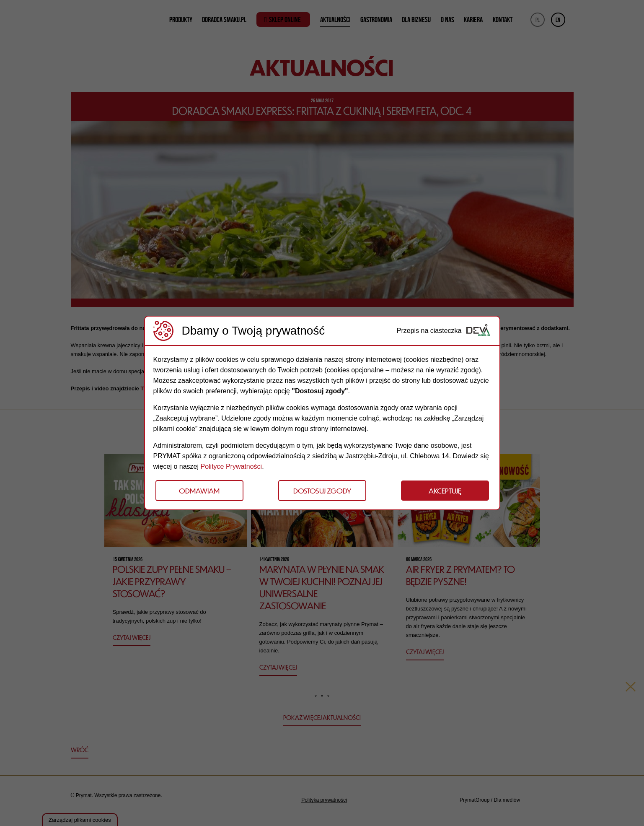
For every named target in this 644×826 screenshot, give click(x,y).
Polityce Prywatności (231, 466)
